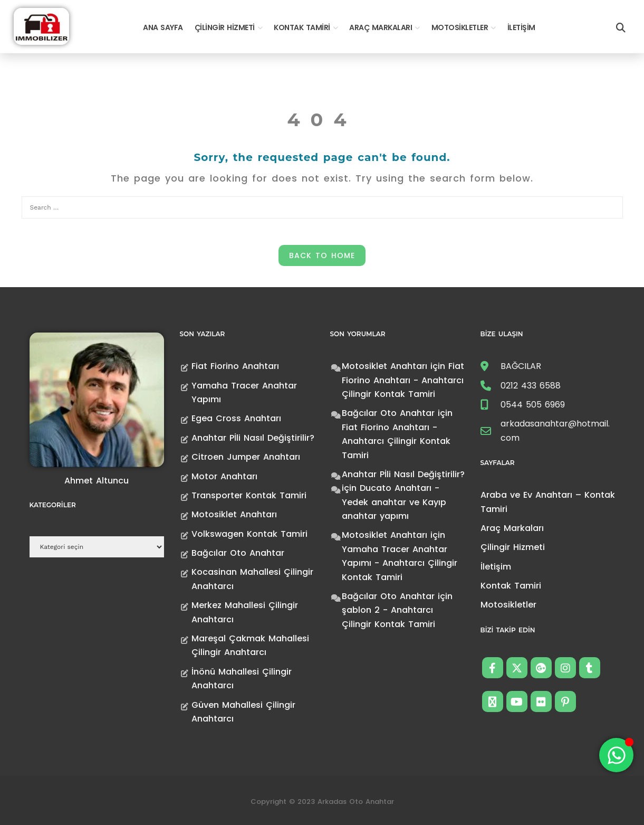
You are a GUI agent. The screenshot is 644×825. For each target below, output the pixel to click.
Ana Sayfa (163, 27)
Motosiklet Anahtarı (234, 514)
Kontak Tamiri (302, 27)
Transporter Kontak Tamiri (249, 495)
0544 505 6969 (533, 405)
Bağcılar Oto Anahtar (238, 553)
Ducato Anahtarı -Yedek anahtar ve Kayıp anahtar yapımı (394, 502)
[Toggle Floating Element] (616, 755)
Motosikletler (460, 27)
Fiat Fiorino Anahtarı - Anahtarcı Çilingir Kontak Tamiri (403, 380)
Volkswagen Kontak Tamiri (249, 534)
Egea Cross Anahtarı (236, 418)
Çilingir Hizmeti (225, 27)
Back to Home (322, 255)
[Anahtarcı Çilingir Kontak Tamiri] (41, 26)
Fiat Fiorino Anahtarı (235, 366)
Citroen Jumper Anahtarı (246, 457)
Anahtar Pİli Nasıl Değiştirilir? (253, 438)
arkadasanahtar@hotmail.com (555, 430)
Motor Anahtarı (224, 476)
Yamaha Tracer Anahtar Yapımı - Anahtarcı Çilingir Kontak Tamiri (400, 563)
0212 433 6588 (531, 386)
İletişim (521, 27)
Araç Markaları (381, 27)
